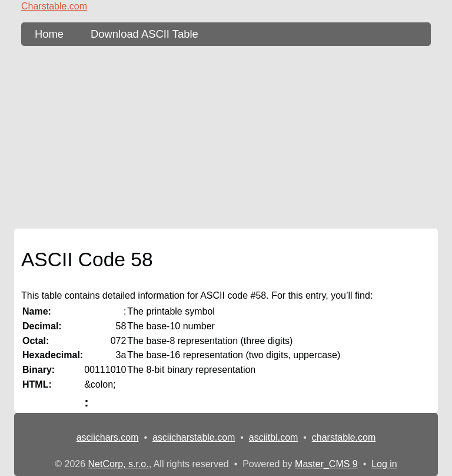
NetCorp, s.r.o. (119, 464)
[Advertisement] (226, 137)
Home (49, 34)
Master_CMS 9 (326, 464)
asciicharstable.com (194, 437)
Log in (384, 464)
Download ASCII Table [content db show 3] (144, 34)
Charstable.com (54, 6)
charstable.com (344, 437)
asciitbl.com (274, 437)
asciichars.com (108, 437)
